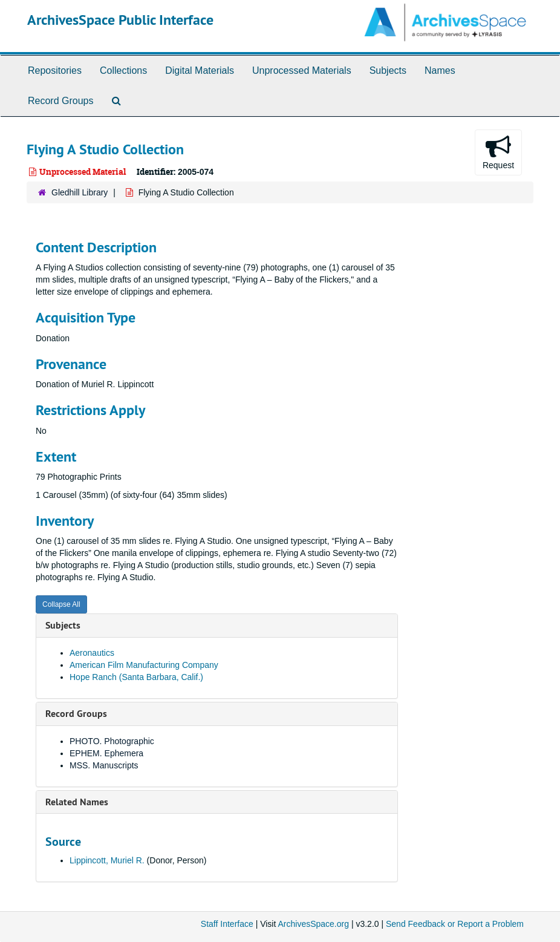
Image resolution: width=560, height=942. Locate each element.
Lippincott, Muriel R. (107, 860)
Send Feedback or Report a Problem (455, 924)
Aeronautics (92, 653)
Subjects (388, 70)
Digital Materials (200, 70)
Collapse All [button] (61, 604)
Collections (123, 70)
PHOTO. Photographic (112, 741)
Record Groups (61, 101)
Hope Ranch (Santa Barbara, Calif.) (136, 677)
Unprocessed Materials (302, 70)
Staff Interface (227, 924)
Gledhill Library (80, 192)
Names (440, 70)
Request (498, 152)
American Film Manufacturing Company (144, 665)
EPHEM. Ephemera (106, 753)
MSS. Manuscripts (104, 765)
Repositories (55, 70)
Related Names (77, 802)
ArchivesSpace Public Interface (120, 20)
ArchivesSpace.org (313, 924)
